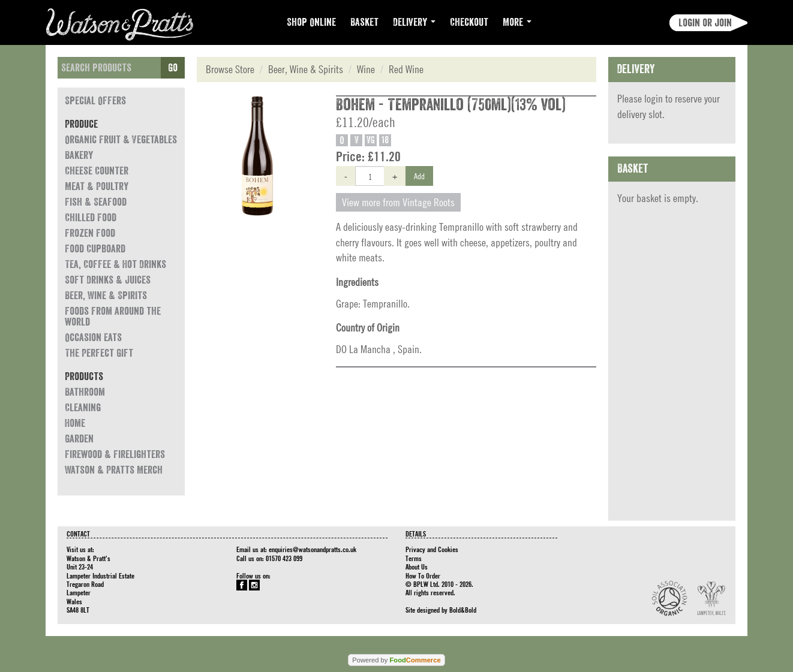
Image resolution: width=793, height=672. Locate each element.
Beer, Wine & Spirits (106, 296)
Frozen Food (90, 233)
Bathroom (85, 392)
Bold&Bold (463, 610)
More (517, 22)
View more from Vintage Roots (398, 202)
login (654, 99)
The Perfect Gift (99, 353)
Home (75, 423)
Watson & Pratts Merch (114, 470)
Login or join (705, 23)
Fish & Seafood (96, 202)
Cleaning (83, 408)
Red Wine (406, 69)
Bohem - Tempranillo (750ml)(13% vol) (451, 105)
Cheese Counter (97, 171)
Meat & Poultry (97, 186)
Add (419, 176)
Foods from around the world (113, 317)
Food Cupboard (95, 249)
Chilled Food (91, 218)
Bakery (79, 155)
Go (173, 68)
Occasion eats (93, 337)
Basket (364, 22)
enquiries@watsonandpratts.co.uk (313, 549)
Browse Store (230, 69)
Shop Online (311, 22)
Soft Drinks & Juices (108, 280)
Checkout (469, 22)
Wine (366, 69)
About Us (417, 566)
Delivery (414, 22)
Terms (414, 558)
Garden (79, 439)
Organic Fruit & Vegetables (121, 140)
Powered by (396, 660)
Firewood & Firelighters (115, 454)
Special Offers (95, 101)
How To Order (423, 575)
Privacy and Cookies (432, 549)
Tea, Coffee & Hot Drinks (115, 264)
